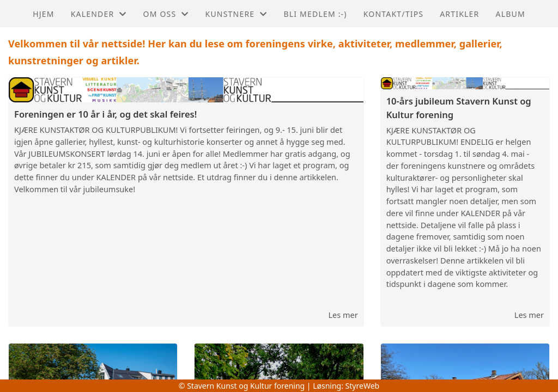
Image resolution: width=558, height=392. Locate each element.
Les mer (343, 315)
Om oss (166, 14)
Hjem (43, 14)
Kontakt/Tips (393, 14)
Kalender (99, 14)
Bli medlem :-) (315, 14)
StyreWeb (363, 386)
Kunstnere (236, 14)
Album (510, 14)
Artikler (459, 14)
